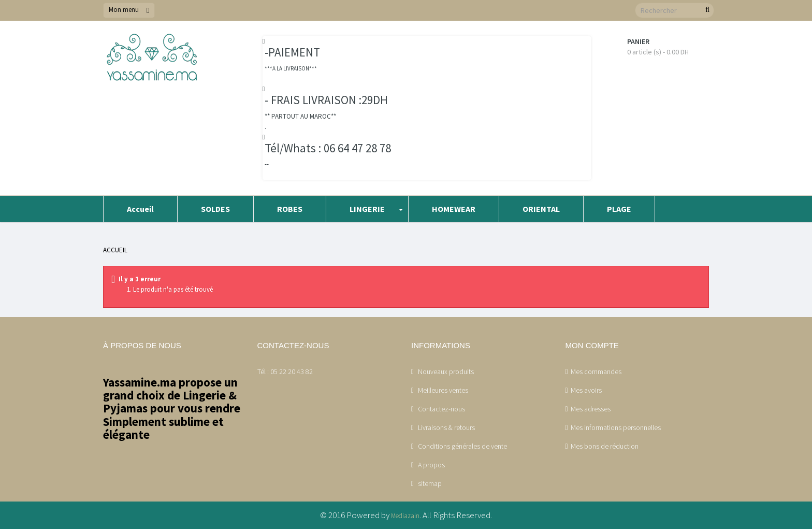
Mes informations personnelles (616, 427)
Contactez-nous (441, 409)
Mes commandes (596, 371)
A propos (431, 465)
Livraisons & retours (446, 427)
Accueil (115, 250)
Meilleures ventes (442, 390)
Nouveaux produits (445, 371)
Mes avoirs (586, 390)
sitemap (429, 483)
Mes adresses (591, 409)
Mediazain (405, 516)
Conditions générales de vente (462, 446)
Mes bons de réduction (605, 446)
